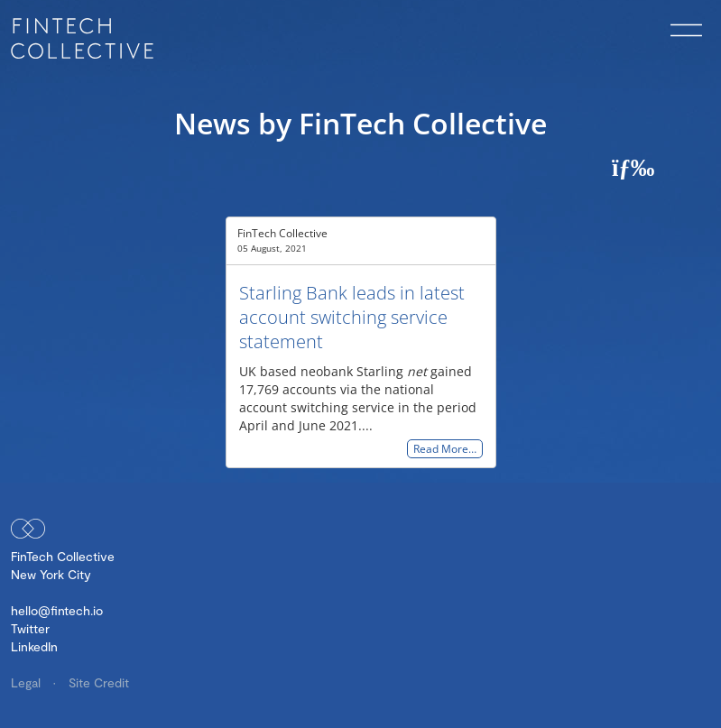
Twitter (30, 628)
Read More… (445, 449)
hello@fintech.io (57, 610)
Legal (28, 682)
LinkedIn (34, 646)
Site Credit (99, 682)
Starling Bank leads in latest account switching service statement (352, 317)
